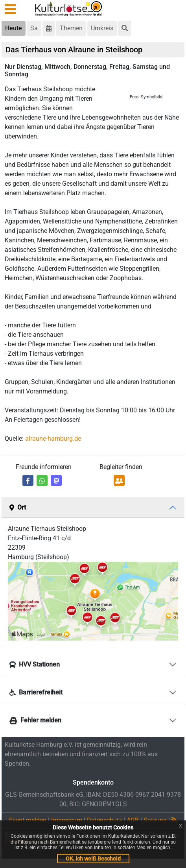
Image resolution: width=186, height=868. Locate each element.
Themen (71, 28)
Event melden (28, 820)
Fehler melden (35, 721)
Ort (18, 507)
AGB (133, 820)
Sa (34, 28)
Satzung (155, 820)
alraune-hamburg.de (53, 439)
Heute (14, 28)
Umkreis (102, 28)
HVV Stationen (35, 664)
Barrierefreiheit (36, 692)
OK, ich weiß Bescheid (93, 859)
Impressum (67, 820)
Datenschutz (104, 820)
